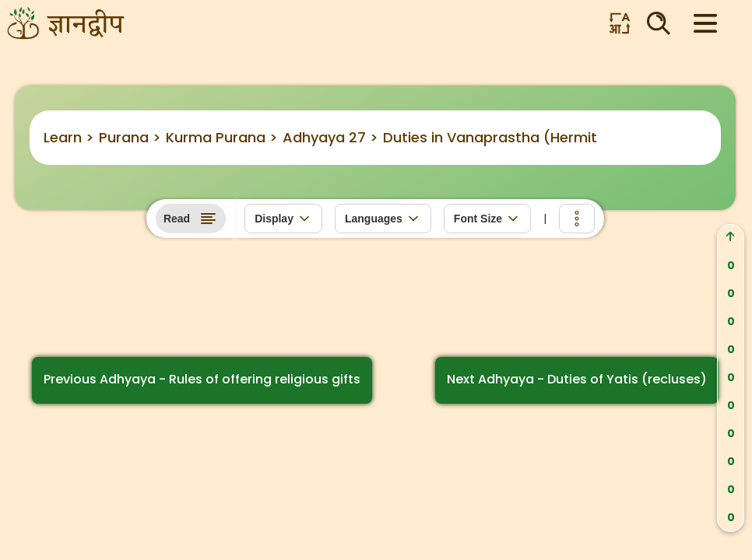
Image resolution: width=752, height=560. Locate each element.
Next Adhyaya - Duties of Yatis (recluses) (577, 379)
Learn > (69, 137)
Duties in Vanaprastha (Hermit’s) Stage (522, 137)
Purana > (130, 137)
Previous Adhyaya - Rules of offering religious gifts (202, 379)
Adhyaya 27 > (330, 137)
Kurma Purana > (222, 137)
